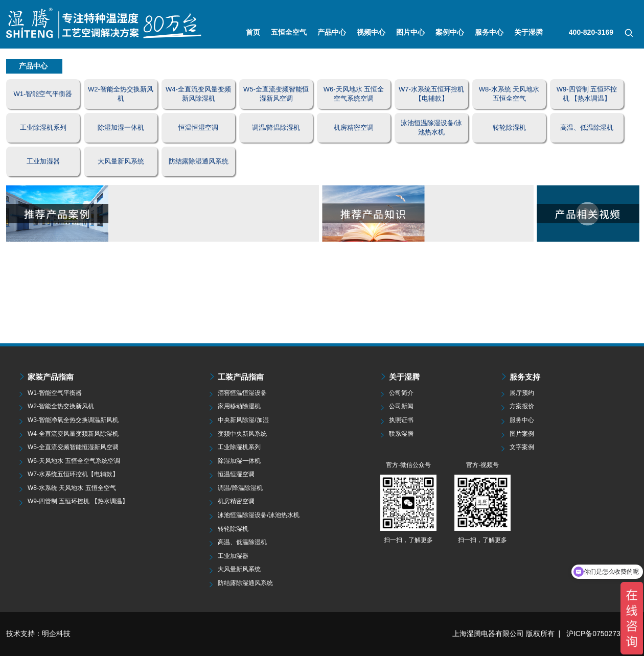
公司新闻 (401, 406)
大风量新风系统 (239, 569)
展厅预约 (522, 393)
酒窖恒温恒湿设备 (242, 393)
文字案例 (522, 447)
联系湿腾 (401, 434)
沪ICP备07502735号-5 (602, 634)
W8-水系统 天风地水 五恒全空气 (72, 488)
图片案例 (522, 434)
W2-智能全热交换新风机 (61, 406)
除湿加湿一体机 (239, 461)
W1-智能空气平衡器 (55, 393)
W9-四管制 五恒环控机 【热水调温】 (78, 501)
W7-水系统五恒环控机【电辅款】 (73, 474)
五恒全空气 (289, 32)
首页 (253, 32)
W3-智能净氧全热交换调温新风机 (73, 420)
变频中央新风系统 (242, 434)
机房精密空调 (236, 501)
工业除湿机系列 (239, 447)
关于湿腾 (528, 32)
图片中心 (410, 32)
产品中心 (332, 32)
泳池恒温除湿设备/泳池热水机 (258, 515)
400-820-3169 (591, 32)
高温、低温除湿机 (242, 542)
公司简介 (401, 393)
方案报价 (522, 406)
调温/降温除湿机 (240, 488)
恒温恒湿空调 (236, 474)
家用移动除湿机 (239, 406)
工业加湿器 (233, 556)
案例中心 (450, 32)
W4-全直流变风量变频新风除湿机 (73, 434)
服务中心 (489, 32)
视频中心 (371, 32)
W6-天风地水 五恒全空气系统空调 (74, 461)
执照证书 (401, 420)
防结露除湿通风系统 (245, 583)
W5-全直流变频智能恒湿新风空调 (73, 447)
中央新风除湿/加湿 (243, 420)
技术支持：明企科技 (38, 634)
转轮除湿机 (233, 529)
